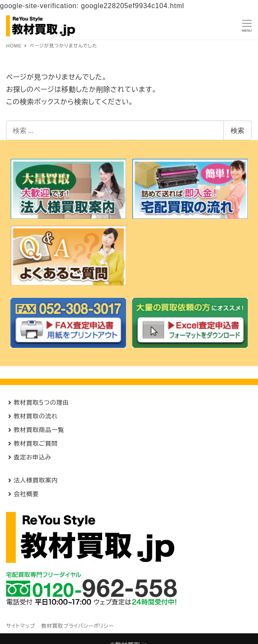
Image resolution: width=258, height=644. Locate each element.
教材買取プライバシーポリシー (78, 626)
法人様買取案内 (36, 480)
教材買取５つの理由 (41, 403)
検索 (237, 130)
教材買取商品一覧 (39, 430)
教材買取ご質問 (36, 444)
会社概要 (26, 494)
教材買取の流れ (36, 416)
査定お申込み (32, 457)
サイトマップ (21, 626)
